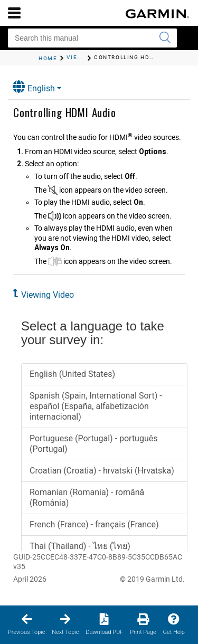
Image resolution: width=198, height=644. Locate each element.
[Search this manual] (92, 38)
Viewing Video (48, 295)
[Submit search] (165, 38)
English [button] (34, 87)
